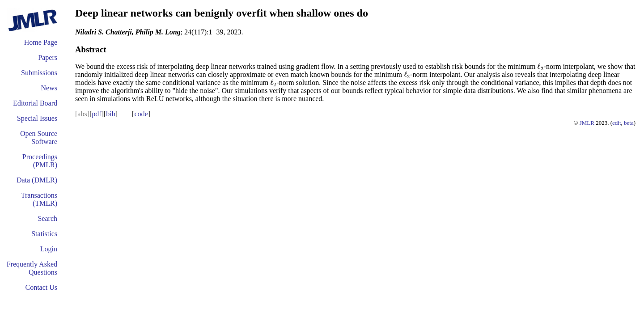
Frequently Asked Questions (32, 268)
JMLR (587, 123)
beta (629, 123)
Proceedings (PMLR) (40, 161)
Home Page (41, 42)
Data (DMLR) (37, 180)
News (49, 88)
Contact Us (41, 287)
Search (47, 218)
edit (617, 123)
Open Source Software (39, 138)
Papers (48, 57)
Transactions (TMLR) (39, 199)
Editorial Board (35, 103)
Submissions (39, 73)
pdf (96, 114)
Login (49, 249)
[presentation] (540, 66)
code (141, 114)
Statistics (44, 234)
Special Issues (37, 118)
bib (110, 114)
